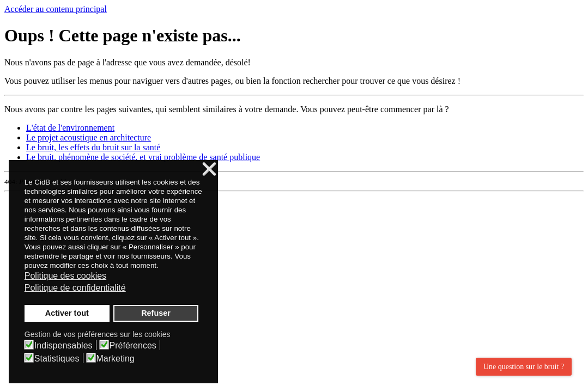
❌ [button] (209, 170)
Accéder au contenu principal (56, 9)
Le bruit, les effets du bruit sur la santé (93, 147)
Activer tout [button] (67, 313)
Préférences (133, 346)
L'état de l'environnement (70, 128)
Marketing (116, 359)
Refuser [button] (156, 313)
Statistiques (57, 359)
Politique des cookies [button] (65, 276)
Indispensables (63, 346)
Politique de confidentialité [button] (75, 288)
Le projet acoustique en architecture (89, 137)
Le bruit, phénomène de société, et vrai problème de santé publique (143, 157)
